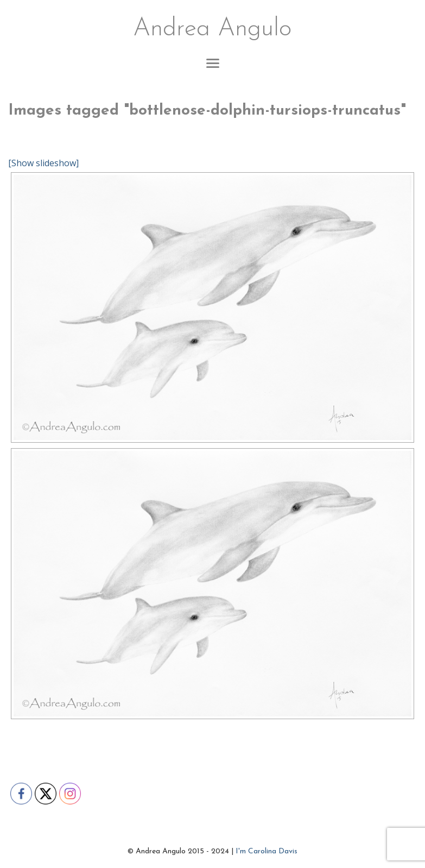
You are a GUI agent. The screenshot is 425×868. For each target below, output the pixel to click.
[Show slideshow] (43, 163)
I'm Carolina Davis (267, 851)
